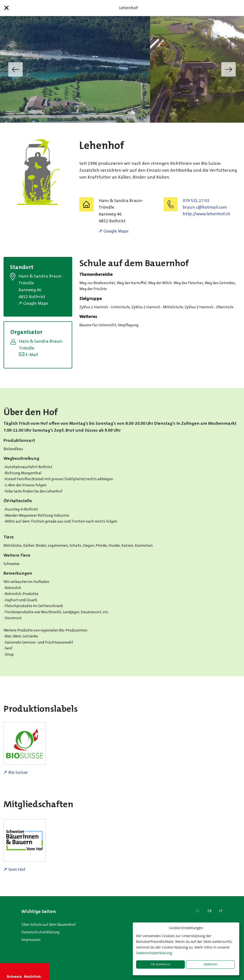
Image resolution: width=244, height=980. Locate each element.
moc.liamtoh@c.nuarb (205, 207)
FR (210, 911)
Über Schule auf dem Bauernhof (49, 924)
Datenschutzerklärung (40, 932)
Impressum (31, 940)
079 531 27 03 (196, 201)
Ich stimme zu (161, 964)
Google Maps (116, 231)
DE (198, 911)
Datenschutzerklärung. (154, 953)
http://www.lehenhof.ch (206, 214)
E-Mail (32, 355)
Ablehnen (211, 964)
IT (221, 911)
